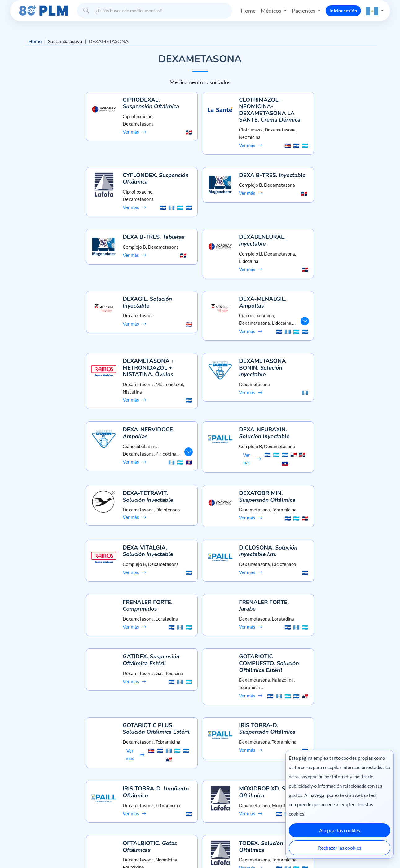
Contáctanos (200, 803)
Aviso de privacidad (35, 803)
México (271, 850)
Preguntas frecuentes (200, 792)
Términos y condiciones (39, 814)
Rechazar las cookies (340, 848)
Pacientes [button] (304, 11)
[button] (375, 11)
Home (248, 11)
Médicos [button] (271, 11)
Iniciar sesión (343, 11)
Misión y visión (30, 792)
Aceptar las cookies (340, 830)
